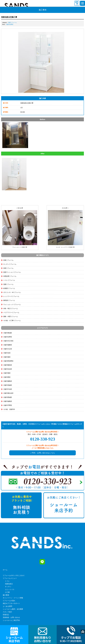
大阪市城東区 (8, 345)
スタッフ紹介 (7, 612)
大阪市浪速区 (8, 385)
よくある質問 (7, 606)
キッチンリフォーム (10, 264)
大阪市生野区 (10, 24)
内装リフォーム (8, 260)
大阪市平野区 (8, 405)
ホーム (5, 570)
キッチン (8, 587)
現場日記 (6, 615)
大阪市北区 (7, 353)
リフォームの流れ (9, 601)
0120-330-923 (43, 439)
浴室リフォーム (8, 268)
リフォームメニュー (10, 578)
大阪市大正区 (8, 349)
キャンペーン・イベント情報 (13, 598)
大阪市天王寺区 (8, 341)
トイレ (7, 581)
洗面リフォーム (12, 22)
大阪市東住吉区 (8, 393)
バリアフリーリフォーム (11, 312)
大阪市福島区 (8, 401)
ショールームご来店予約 (11, 620)
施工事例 (6, 595)
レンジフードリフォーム (11, 296)
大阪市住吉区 (8, 369)
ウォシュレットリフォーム (12, 304)
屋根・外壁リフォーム (11, 316)
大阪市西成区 (8, 397)
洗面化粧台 (9, 584)
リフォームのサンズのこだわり (14, 575)
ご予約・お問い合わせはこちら (42, 453)
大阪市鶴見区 (8, 365)
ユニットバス (10, 589)
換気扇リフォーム (9, 300)
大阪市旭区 (7, 373)
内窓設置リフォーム (10, 276)
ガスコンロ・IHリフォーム (12, 292)
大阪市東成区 (8, 333)
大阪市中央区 (8, 389)
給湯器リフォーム (9, 288)
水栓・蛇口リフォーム (11, 308)
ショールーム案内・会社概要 (13, 609)
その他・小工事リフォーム (12, 320)
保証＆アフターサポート (11, 603)
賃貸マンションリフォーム (12, 272)
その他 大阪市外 (9, 409)
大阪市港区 (7, 357)
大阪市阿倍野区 (8, 361)
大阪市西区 (7, 377)
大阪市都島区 (8, 381)
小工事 (7, 592)
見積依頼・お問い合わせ (11, 617)
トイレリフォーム (9, 280)
